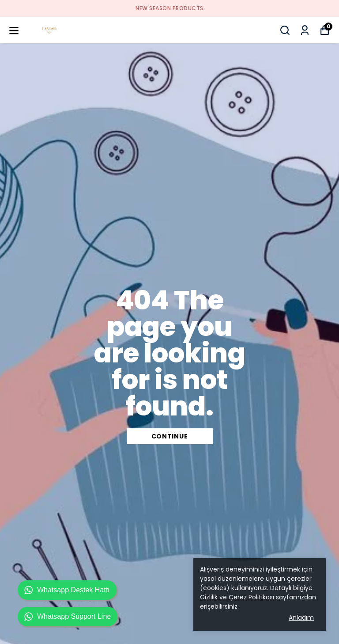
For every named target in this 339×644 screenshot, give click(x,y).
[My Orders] (305, 30)
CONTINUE (170, 436)
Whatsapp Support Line (68, 617)
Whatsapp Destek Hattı (67, 590)
